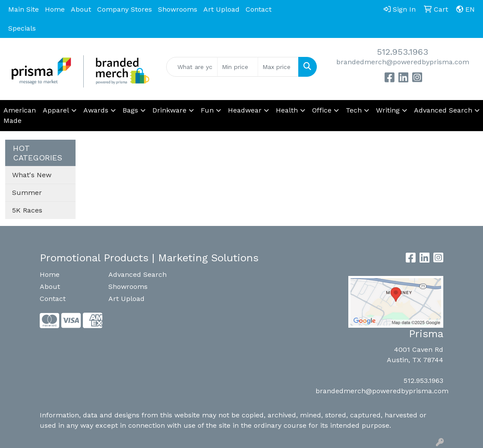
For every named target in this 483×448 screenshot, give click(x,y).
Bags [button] (130, 110)
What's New (32, 175)
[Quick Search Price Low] (238, 67)
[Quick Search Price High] (278, 67)
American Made (20, 115)
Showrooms (178, 9)
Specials (22, 28)
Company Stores (125, 9)
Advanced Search (137, 274)
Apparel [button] (56, 110)
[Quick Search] (192, 67)
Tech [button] (354, 110)
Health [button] (287, 110)
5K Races (27, 210)
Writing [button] (388, 110)
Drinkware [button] (169, 110)
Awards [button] (96, 110)
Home (55, 9)
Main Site (24, 9)
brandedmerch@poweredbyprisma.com (403, 62)
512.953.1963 (402, 52)
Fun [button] (207, 110)
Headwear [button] (245, 110)
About (81, 9)
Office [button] (322, 110)
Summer (27, 193)
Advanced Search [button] (443, 110)
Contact (259, 9)
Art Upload (221, 9)
